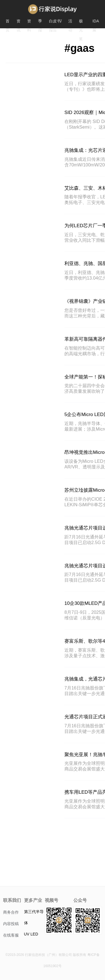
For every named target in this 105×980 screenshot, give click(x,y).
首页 (8, 22)
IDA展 (96, 22)
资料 (29, 22)
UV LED (31, 934)
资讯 (18, 22)
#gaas (80, 48)
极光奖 (81, 22)
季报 (40, 22)
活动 (70, 22)
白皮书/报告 (55, 22)
